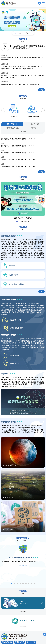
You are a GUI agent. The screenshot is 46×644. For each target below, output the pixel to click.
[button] (39, 3)
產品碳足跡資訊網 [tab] (26, 583)
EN (36, 3)
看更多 (42, 90)
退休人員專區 (31, 642)
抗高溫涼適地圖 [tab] (29, 583)
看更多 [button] (42, 291)
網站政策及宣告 (7, 642)
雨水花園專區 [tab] (32, 583)
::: (33, 3)
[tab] (12, 124)
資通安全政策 (20, 642)
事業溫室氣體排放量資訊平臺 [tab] (15, 583)
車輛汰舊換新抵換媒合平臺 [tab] (34, 583)
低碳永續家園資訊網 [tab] (23, 583)
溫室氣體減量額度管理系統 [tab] (20, 583)
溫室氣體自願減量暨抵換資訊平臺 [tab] (17, 583)
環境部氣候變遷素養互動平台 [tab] (12, 583)
